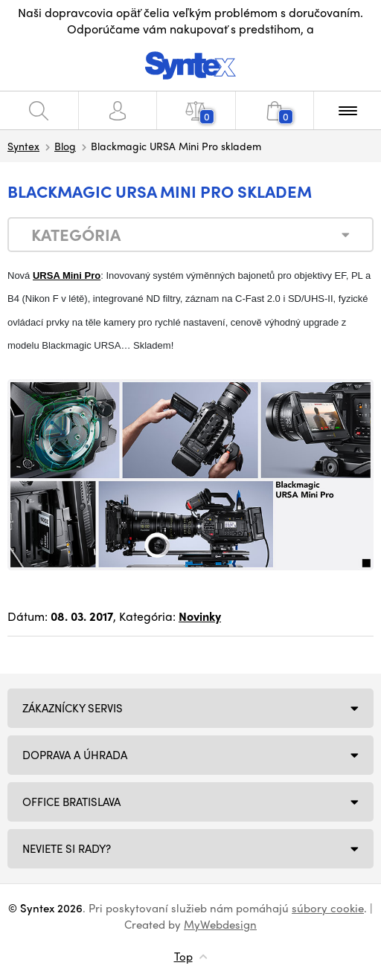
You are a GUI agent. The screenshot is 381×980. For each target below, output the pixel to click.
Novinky (200, 616)
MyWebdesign (220, 924)
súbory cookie (328, 908)
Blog (65, 146)
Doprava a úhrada (75, 755)
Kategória (76, 234)
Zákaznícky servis (73, 708)
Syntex (23, 146)
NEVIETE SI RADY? (67, 848)
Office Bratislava (71, 802)
